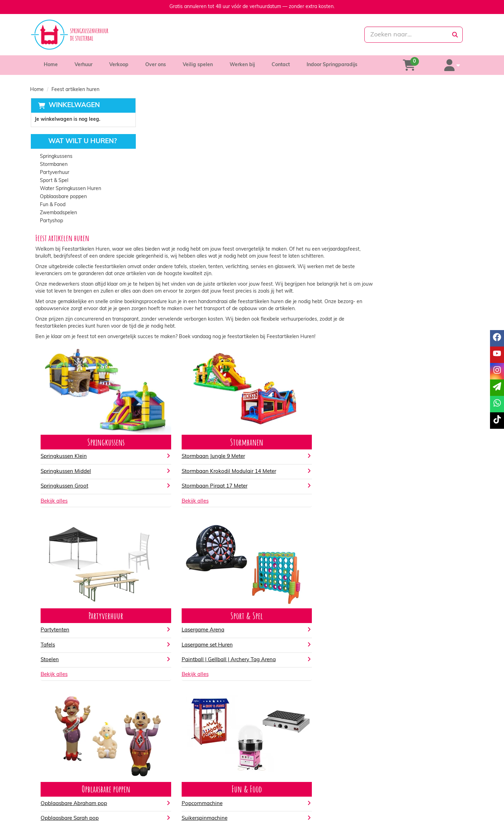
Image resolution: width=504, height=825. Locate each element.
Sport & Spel (54, 181)
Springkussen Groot (175, 353)
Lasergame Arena (391, 497)
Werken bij (242, 65)
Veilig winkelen (278, 789)
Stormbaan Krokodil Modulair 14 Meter (308, 338)
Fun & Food (52, 205)
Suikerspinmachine (284, 690)
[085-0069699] (221, 35)
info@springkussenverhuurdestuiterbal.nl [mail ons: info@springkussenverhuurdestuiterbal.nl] (90, 795)
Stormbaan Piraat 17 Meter (294, 358)
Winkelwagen (73, 106)
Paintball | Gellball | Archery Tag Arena (417, 526)
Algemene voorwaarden (289, 796)
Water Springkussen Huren (70, 189)
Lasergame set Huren (395, 512)
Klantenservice (389, 782)
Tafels (377, 338)
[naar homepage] (101, 35)
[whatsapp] (281, 35)
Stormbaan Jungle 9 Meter (292, 323)
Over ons (156, 65)
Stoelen (379, 353)
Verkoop (119, 65)
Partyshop (51, 221)
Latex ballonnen (390, 690)
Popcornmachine (281, 676)
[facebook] (430, 819)
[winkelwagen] (420, 65)
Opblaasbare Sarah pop (181, 690)
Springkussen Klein (175, 323)
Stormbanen (53, 165)
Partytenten (384, 323)
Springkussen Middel (177, 338)
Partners (161, 789)
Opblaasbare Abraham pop (185, 676)
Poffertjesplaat (279, 705)
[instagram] (455, 819)
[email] (497, 388)
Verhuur (83, 65)
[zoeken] (455, 35)
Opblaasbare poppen (63, 197)
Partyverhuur (54, 173)
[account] (456, 65)
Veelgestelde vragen (396, 796)
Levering (271, 782)
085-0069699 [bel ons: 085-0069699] (61, 783)
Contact (281, 65)
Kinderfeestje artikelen (397, 705)
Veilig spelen (198, 65)
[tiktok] (468, 819)
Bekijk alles (165, 368)
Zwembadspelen (58, 213)
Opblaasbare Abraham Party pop (192, 705)
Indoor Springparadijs (332, 65)
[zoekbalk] (403, 35)
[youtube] (442, 819)
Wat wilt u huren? (77, 142)
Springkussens (56, 157)
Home (51, 65)
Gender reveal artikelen (398, 676)
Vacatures (162, 796)
